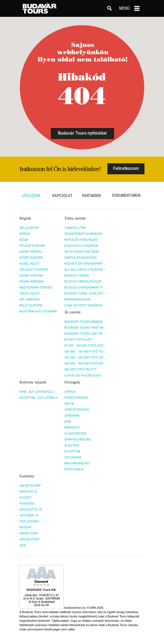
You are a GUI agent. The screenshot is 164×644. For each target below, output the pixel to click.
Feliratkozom (126, 168)
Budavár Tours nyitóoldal (82, 133)
